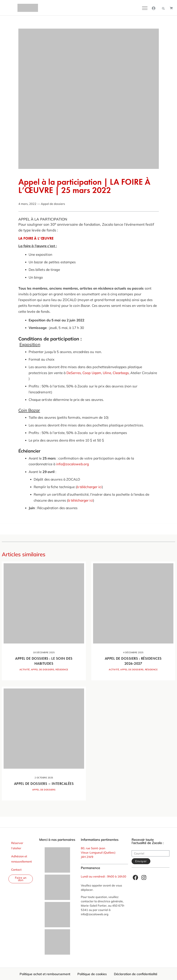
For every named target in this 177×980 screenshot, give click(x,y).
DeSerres (74, 373)
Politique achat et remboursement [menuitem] (45, 974)
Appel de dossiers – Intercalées (44, 784)
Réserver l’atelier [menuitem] (17, 846)
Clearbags (121, 373)
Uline (107, 373)
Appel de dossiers (53, 204)
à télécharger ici (89, 487)
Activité (25, 669)
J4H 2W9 (87, 857)
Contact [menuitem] (16, 870)
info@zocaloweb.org (72, 464)
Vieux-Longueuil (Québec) (98, 852)
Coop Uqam (92, 373)
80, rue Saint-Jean (93, 848)
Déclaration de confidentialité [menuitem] (136, 974)
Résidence (62, 669)
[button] (163, 8)
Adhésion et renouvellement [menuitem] (22, 859)
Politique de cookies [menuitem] (92, 974)
